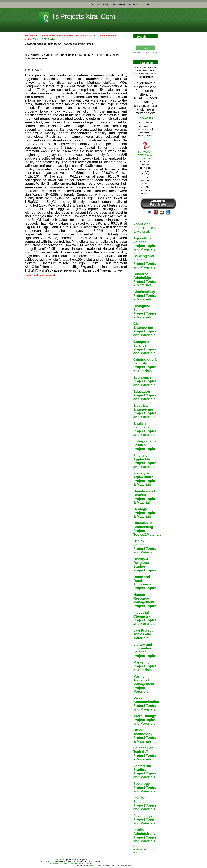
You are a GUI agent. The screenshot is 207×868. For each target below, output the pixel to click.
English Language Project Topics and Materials (145, 429)
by (146, 52)
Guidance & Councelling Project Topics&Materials (147, 529)
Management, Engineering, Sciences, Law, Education (70, 863)
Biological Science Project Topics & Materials (145, 312)
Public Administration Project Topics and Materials (145, 835)
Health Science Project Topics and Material (145, 547)
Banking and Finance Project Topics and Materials (145, 262)
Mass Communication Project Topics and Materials (146, 704)
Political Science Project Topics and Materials (145, 803)
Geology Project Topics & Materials (145, 513)
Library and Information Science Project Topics (145, 650)
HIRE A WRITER (119, 4)
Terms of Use (95, 865)
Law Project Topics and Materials (143, 634)
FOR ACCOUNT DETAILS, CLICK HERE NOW (145, 155)
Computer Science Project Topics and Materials (145, 347)
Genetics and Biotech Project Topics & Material (145, 497)
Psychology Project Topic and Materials (144, 819)
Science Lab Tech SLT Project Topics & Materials (145, 754)
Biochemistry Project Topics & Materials (145, 296)
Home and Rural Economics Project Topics (145, 582)
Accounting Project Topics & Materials (144, 228)
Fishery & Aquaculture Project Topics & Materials (145, 479)
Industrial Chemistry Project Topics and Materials (145, 618)
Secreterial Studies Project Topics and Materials (145, 772)
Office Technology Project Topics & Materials (145, 736)
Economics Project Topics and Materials (145, 381)
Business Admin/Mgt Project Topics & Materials (145, 280)
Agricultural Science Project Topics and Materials (145, 244)
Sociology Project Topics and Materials (145, 787)
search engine (138, 52)
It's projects (78, 16)
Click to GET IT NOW (44, 39)
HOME (106, 4)
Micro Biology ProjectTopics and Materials (145, 720)
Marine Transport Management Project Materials (144, 684)
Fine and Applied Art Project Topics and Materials (145, 461)
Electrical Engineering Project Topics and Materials (145, 411)
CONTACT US (148, 4)
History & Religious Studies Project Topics (145, 565)
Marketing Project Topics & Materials (145, 666)
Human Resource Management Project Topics (145, 600)
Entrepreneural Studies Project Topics (146, 445)
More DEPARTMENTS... (145, 849)
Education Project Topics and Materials (145, 395)
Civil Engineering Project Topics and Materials (145, 329)
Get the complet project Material (40, 275)
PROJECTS (134, 4)
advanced (154, 52)
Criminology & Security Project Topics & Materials (145, 365)
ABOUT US (95, 4)
